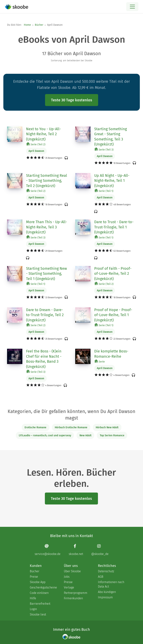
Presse (68, 582)
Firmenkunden (73, 598)
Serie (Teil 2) (36, 144)
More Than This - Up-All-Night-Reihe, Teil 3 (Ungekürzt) (47, 227)
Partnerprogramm (76, 593)
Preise (34, 577)
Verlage (69, 587)
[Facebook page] (76, 550)
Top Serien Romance (112, 435)
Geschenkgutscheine (43, 587)
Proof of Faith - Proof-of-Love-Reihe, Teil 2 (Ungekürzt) (113, 274)
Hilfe (33, 598)
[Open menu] (132, 7)
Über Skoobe (72, 571)
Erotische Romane (35, 427)
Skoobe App (38, 582)
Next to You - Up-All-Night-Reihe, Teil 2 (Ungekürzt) (43, 134)
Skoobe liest (38, 614)
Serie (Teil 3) (104, 149)
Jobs (67, 577)
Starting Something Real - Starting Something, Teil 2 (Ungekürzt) (47, 181)
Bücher (39, 25)
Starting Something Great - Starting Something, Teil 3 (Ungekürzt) (111, 137)
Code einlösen (39, 593)
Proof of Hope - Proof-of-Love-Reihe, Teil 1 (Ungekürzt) (113, 315)
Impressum (105, 597)
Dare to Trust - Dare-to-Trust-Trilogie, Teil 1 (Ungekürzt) (114, 227)
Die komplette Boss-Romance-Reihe (111, 354)
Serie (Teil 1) (104, 191)
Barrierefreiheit (40, 604)
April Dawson (36, 151)
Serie (100, 361)
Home (27, 25)
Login (33, 609)
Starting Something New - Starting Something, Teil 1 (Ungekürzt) (46, 274)
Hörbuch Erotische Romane (71, 427)
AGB (101, 577)
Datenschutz (106, 571)
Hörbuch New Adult (107, 427)
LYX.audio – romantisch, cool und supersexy (45, 435)
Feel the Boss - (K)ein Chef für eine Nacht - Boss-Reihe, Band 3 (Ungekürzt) (44, 359)
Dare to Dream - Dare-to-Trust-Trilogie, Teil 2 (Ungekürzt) (45, 315)
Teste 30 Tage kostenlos (72, 100)
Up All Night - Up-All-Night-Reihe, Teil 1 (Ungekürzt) (112, 181)
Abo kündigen (107, 592)
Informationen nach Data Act (111, 584)
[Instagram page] (100, 550)
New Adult (85, 435)
